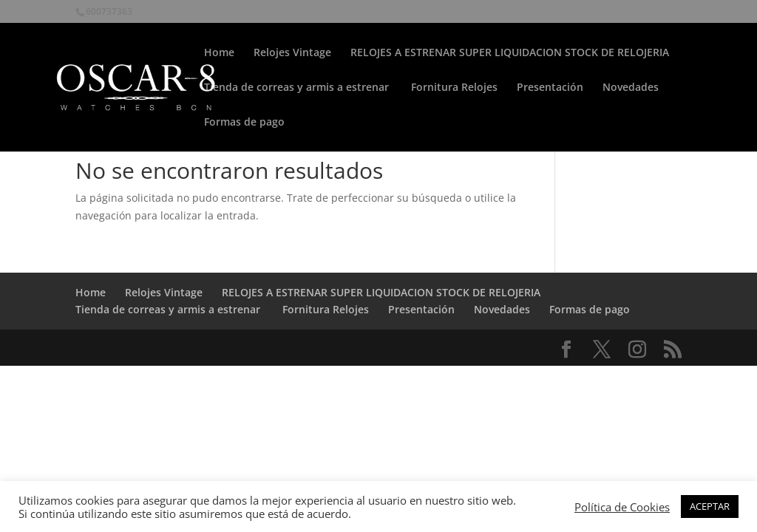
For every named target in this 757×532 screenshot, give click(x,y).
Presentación (550, 88)
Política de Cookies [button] (622, 507)
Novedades (631, 88)
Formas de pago (244, 123)
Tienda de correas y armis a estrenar (298, 88)
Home (219, 53)
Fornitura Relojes (454, 88)
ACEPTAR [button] (710, 506)
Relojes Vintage (292, 53)
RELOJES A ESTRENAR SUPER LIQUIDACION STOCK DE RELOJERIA (510, 53)
